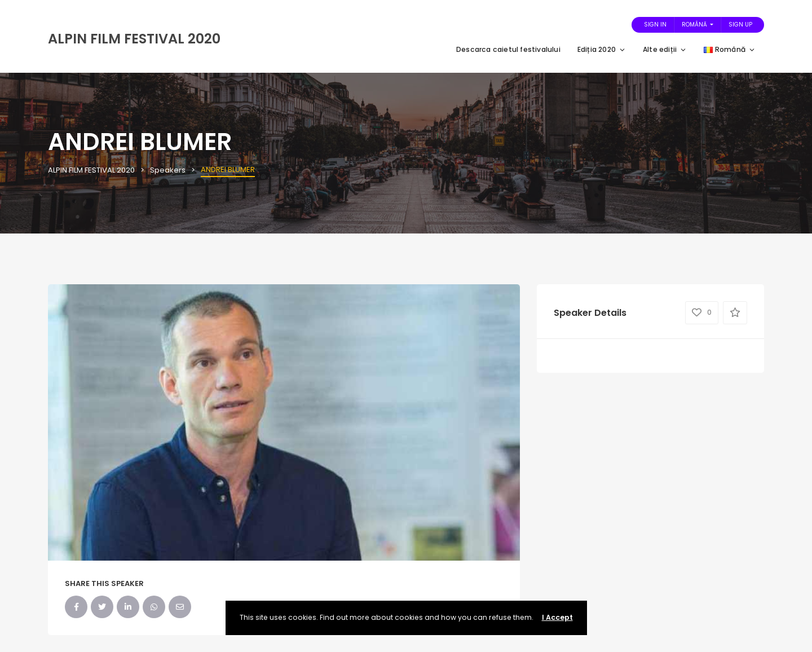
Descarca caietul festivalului (508, 49)
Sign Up (740, 25)
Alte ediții (665, 49)
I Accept (557, 617)
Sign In (655, 25)
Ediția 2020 (602, 49)
